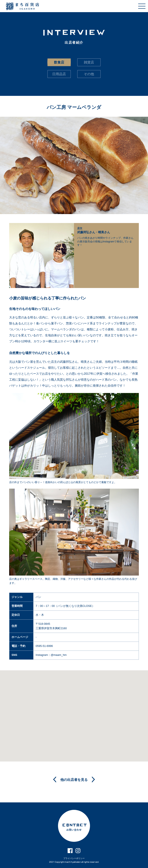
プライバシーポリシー (74, 858)
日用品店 (59, 74)
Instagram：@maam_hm (51, 655)
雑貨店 (89, 62)
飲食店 (59, 62)
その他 (89, 74)
